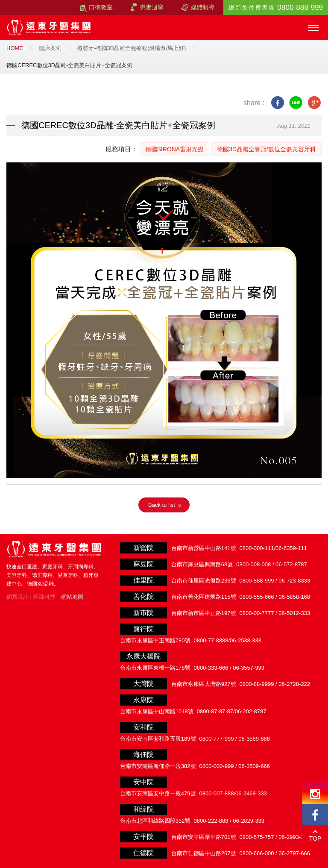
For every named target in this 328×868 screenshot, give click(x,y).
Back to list (162, 505)
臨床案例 (50, 48)
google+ (314, 103)
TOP (315, 839)
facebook (277, 103)
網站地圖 (72, 597)
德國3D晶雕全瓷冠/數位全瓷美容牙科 (266, 149)
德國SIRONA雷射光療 (175, 149)
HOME (15, 48)
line (296, 103)
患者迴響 (152, 7)
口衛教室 (101, 7)
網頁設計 (18, 597)
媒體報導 (203, 7)
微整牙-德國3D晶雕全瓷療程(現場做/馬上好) (132, 48)
